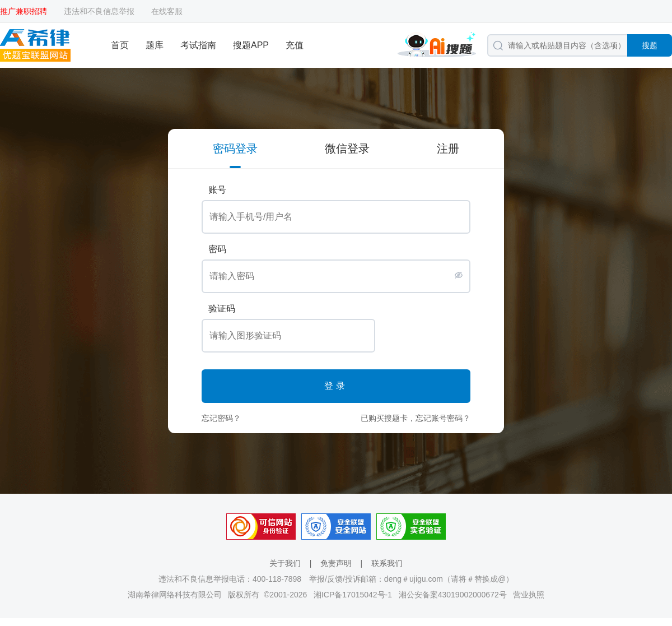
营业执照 (529, 595)
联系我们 (387, 563)
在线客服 (167, 11)
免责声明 (336, 563)
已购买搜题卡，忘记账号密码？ (416, 418)
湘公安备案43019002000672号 (453, 595)
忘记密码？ (221, 418)
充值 (295, 45)
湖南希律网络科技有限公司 (175, 595)
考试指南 (198, 45)
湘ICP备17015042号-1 (353, 595)
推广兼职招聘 (24, 11)
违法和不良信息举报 (99, 11)
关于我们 (285, 563)
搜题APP (251, 45)
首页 (120, 45)
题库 (155, 45)
